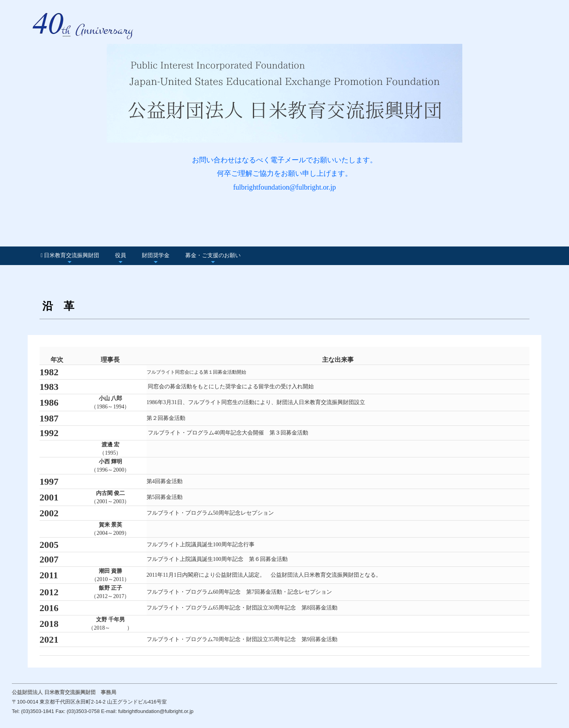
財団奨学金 (156, 255)
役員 (121, 255)
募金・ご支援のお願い (213, 255)
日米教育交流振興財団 (70, 255)
